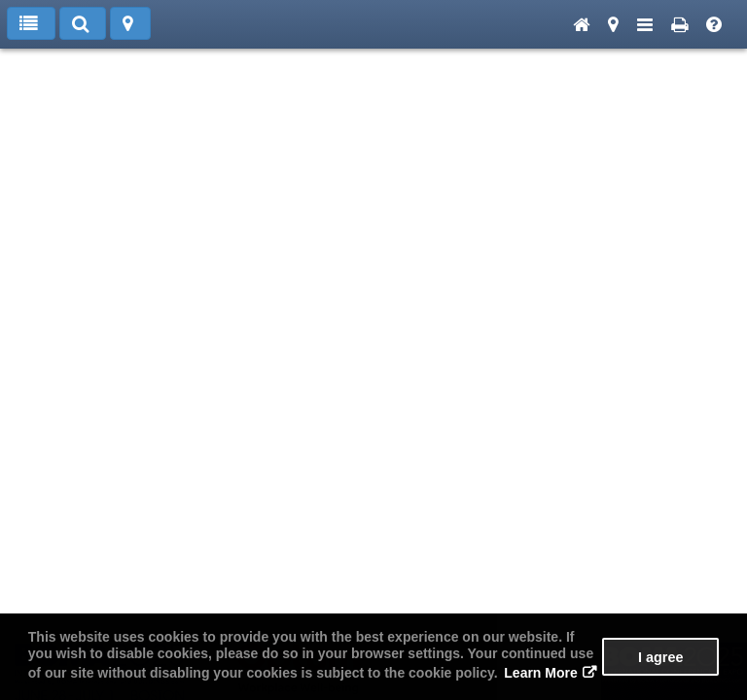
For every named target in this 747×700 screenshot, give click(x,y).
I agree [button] (660, 657)
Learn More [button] (540, 673)
